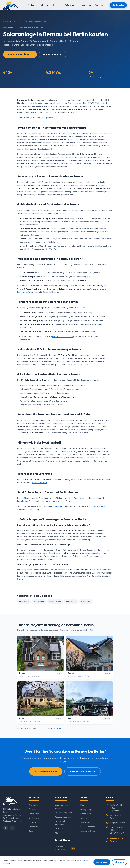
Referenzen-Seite (40, 483)
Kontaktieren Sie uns (26, 501)
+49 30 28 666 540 (117, 817)
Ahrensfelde (71, 601)
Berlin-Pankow (55, 601)
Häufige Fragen (87, 810)
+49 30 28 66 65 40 (96, 506)
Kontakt (57, 5)
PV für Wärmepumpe (64, 813)
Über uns (45, 5)
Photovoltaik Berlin (63, 817)
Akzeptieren (102, 862)
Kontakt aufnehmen (53, 54)
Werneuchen (39, 601)
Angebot (33, 822)
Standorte (33, 827)
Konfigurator (118, 5)
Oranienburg (86, 601)
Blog (56, 833)
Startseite (32, 5)
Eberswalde (24, 601)
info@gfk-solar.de (118, 823)
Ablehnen (119, 862)
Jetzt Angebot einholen (20, 54)
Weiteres (100, 5)
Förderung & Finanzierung (63, 337)
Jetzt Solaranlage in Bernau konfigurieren (35, 118)
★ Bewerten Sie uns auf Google (115, 840)
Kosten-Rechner (88, 827)
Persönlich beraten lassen (83, 771)
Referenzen (70, 5)
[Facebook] (6, 828)
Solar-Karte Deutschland (65, 848)
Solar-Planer (86, 822)
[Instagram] (12, 828)
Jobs (31, 831)
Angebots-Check (88, 831)
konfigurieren (57, 506)
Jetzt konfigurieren (46, 771)
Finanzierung (85, 5)
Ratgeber (59, 829)
